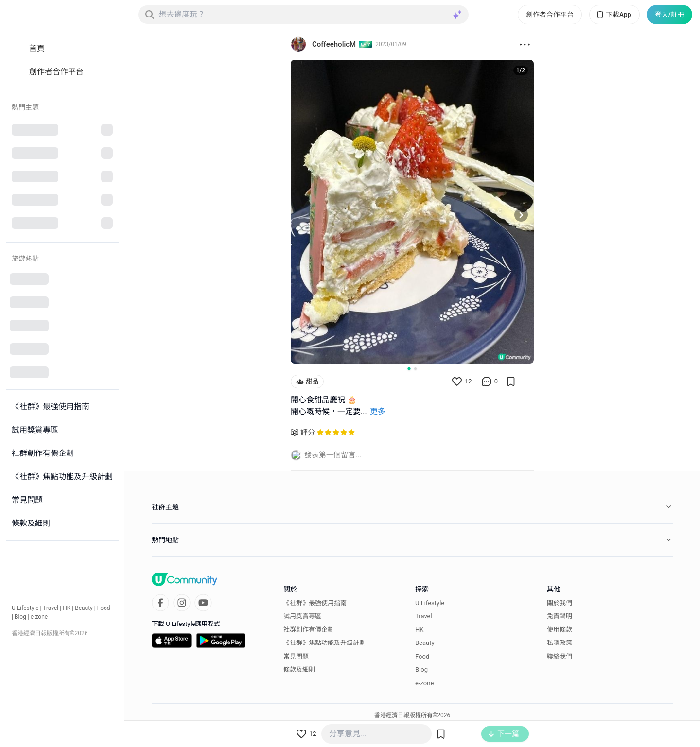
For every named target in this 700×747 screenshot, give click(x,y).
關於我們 (560, 603)
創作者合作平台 (550, 15)
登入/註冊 (670, 15)
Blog (20, 617)
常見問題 (296, 656)
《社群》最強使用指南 (315, 603)
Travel (51, 608)
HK (67, 608)
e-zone (39, 617)
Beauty (84, 608)
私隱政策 (560, 643)
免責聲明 (560, 616)
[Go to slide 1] (409, 368)
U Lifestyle (25, 608)
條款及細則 (299, 669)
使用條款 (560, 630)
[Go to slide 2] (415, 369)
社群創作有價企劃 (309, 630)
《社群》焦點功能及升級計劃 (324, 643)
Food (104, 608)
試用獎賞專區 (302, 616)
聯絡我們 (560, 656)
